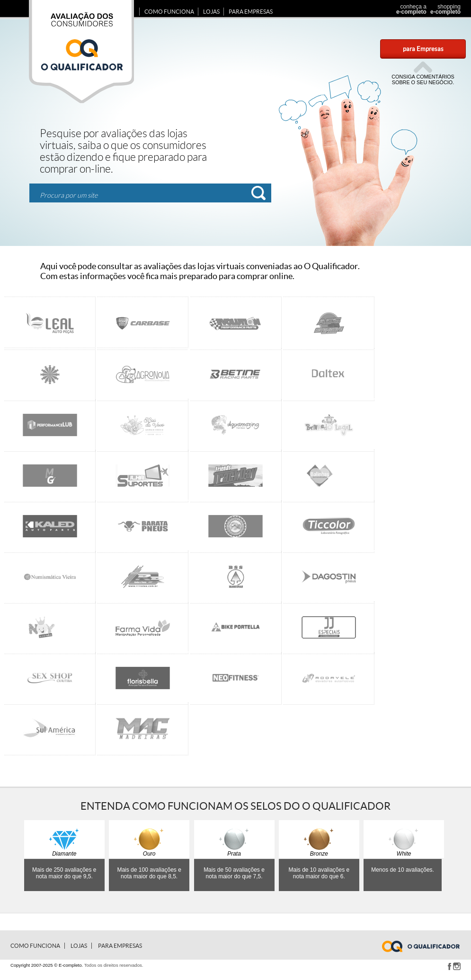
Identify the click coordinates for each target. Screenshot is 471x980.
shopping (444, 9)
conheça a (409, 9)
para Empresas (423, 49)
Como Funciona (169, 12)
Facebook (449, 966)
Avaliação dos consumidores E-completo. (81, 52)
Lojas (211, 12)
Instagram (457, 966)
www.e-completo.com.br (427, 946)
